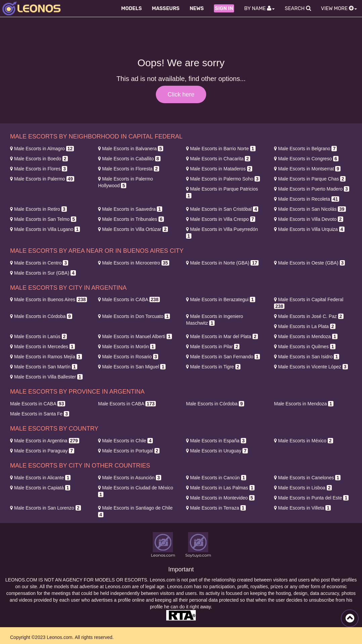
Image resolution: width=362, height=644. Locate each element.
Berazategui (221, 299)
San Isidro (307, 357)
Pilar (213, 347)
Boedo (39, 159)
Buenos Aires (49, 299)
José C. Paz (309, 316)
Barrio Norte (221, 149)
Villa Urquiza (309, 229)
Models (132, 8)
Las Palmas (220, 488)
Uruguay (217, 451)
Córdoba (41, 316)
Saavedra (130, 209)
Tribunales (131, 219)
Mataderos (219, 169)
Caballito (129, 159)
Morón (127, 347)
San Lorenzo (46, 508)
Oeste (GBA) (309, 263)
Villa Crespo (221, 219)
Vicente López (311, 367)
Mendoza (306, 336)
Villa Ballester (46, 377)
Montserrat (307, 169)
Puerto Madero (312, 189)
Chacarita (218, 159)
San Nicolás (310, 209)
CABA (129, 299)
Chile (125, 441)
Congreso (306, 159)
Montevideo (220, 498)
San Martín (44, 367)
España (216, 441)
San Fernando (223, 357)
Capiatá (40, 488)
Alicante (40, 478)
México (304, 441)
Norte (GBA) (222, 263)
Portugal (129, 451)
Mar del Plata (222, 336)
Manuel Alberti (135, 336)
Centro (39, 263)
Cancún (216, 478)
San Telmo (43, 219)
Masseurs (166, 8)
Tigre (213, 367)
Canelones (307, 478)
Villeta (302, 508)
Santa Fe (40, 414)
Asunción (130, 478)
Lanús (38, 336)
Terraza (216, 508)
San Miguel (132, 367)
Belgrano (305, 149)
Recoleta (307, 199)
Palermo (42, 179)
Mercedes (42, 347)
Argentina (45, 441)
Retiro (38, 209)
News (197, 8)
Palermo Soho (223, 179)
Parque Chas (310, 179)
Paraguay (42, 451)
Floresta (129, 169)
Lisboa (303, 488)
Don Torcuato (134, 316)
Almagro (42, 149)
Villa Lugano (45, 229)
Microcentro (134, 263)
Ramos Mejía (46, 357)
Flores (39, 169)
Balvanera (131, 149)
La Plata (305, 326)
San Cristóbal (222, 209)
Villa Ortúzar (133, 229)
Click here (181, 94)
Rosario (128, 357)
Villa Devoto (309, 219)
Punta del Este (311, 498)
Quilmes (305, 347)
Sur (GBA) (43, 273)
